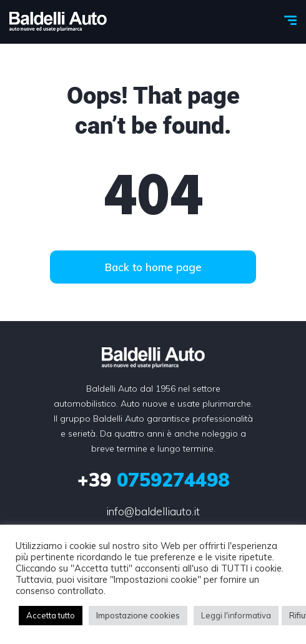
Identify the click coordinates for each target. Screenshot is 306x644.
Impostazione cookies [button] (138, 615)
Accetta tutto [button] (51, 615)
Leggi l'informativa (236, 615)
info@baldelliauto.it (153, 511)
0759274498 (153, 480)
